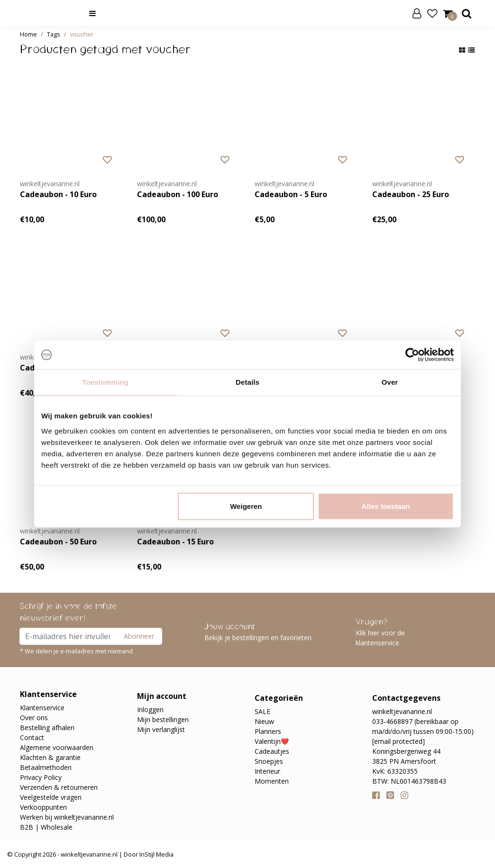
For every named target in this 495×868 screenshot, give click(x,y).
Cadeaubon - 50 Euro (58, 542)
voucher (82, 34)
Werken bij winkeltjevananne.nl (67, 817)
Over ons (34, 718)
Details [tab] (247, 382)
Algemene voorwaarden (57, 747)
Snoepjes (269, 761)
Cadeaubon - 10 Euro (58, 194)
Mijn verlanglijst (161, 729)
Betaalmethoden (46, 767)
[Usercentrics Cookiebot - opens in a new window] (412, 355)
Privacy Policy (41, 777)
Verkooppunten (43, 807)
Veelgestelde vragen (51, 797)
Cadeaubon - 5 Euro (291, 194)
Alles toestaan (386, 506)
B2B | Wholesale (46, 827)
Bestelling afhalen (47, 728)
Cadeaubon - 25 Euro (411, 194)
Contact (32, 737)
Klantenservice (42, 708)
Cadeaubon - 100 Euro (178, 194)
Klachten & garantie (50, 757)
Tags (54, 34)
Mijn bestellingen (163, 719)
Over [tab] (390, 382)
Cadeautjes (272, 751)
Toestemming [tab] (105, 382)
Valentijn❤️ (272, 741)
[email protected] (399, 741)
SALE (262, 711)
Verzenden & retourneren (59, 787)
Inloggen (150, 710)
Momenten (272, 781)
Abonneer (139, 636)
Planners (268, 731)
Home (28, 34)
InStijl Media (156, 854)
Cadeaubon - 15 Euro (175, 542)
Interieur (267, 771)
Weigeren (246, 506)
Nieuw (264, 721)
